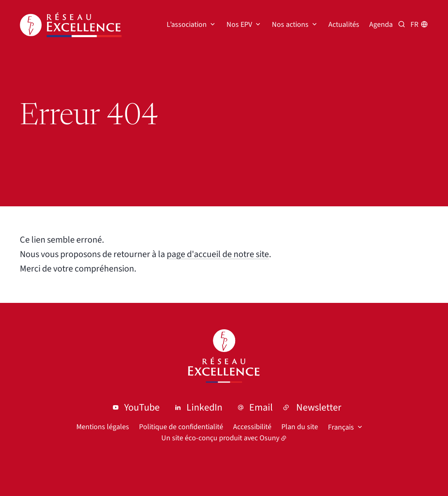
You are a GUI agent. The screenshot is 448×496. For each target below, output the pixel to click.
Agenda (381, 25)
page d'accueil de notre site (218, 254)
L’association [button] (187, 25)
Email (261, 407)
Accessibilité (252, 427)
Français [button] (341, 427)
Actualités (344, 25)
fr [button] (414, 25)
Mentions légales (103, 427)
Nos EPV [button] (239, 25)
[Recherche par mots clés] (402, 24)
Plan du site (300, 427)
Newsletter (319, 407)
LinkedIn (204, 407)
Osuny (269, 438)
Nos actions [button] (290, 25)
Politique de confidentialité (181, 427)
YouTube (142, 407)
